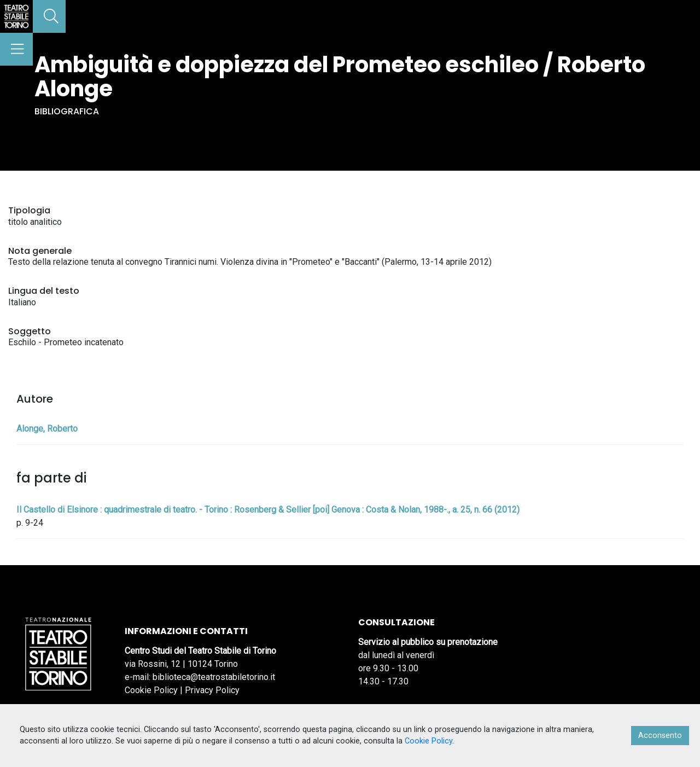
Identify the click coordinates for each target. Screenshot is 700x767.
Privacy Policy (212, 690)
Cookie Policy (151, 690)
